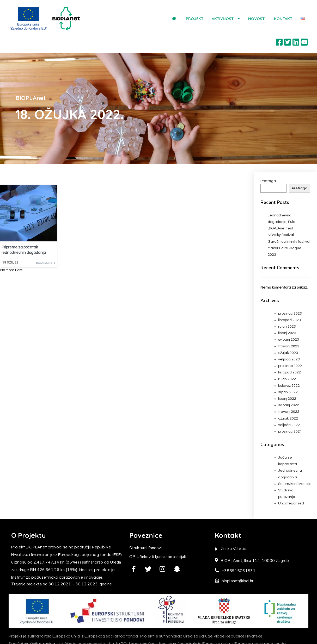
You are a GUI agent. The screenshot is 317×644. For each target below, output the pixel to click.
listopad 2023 (289, 297)
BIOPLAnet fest (280, 205)
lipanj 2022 (287, 376)
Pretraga (268, 158)
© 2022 (139, 636)
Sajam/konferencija (295, 461)
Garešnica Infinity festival (289, 219)
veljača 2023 (289, 336)
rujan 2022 (287, 356)
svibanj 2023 (289, 317)
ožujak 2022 (288, 396)
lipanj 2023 (287, 310)
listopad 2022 (289, 349)
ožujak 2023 (288, 330)
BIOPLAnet (153, 636)
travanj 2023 (289, 323)
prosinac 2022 (290, 343)
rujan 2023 (287, 304)
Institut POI (174, 636)
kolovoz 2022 (289, 363)
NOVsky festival (281, 212)
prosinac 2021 (290, 409)
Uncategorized (291, 480)
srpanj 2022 (288, 369)
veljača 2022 (289, 402)
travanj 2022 (289, 389)
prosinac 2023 (290, 291)
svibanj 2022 (289, 382)
